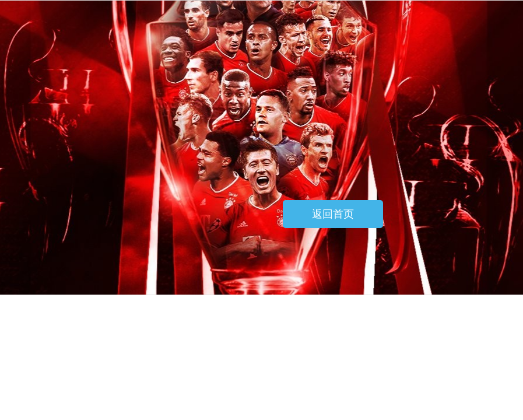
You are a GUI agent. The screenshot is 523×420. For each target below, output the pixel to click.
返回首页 (333, 214)
